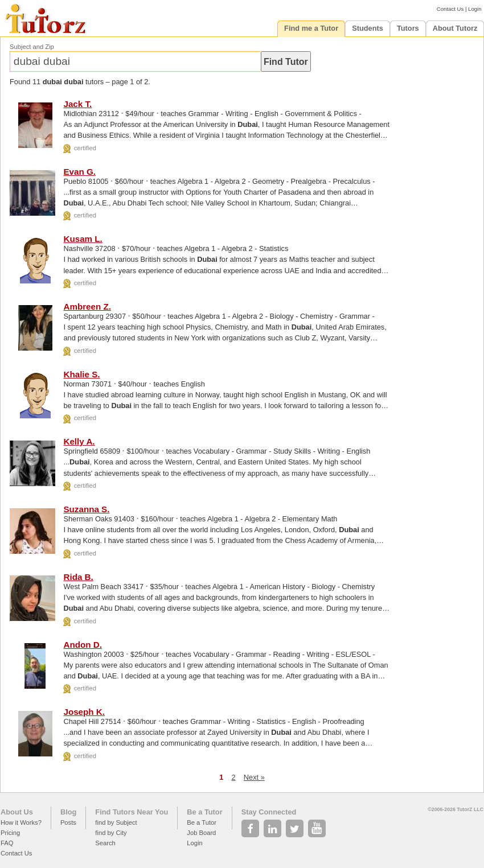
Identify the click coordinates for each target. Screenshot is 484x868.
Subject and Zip (32, 47)
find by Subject (116, 822)
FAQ (7, 843)
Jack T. (77, 104)
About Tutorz (455, 28)
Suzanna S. (86, 509)
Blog (68, 812)
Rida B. (78, 577)
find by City (111, 833)
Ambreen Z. (87, 307)
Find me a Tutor (311, 28)
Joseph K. (84, 712)
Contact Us (450, 9)
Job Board (201, 833)
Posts (68, 822)
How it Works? (21, 822)
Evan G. (79, 172)
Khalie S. (81, 374)
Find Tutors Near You (132, 812)
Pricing (10, 833)
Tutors (408, 28)
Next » (254, 777)
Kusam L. (83, 239)
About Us (17, 812)
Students (368, 28)
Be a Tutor (204, 812)
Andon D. (82, 645)
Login (475, 9)
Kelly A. (79, 441)
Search (105, 843)
